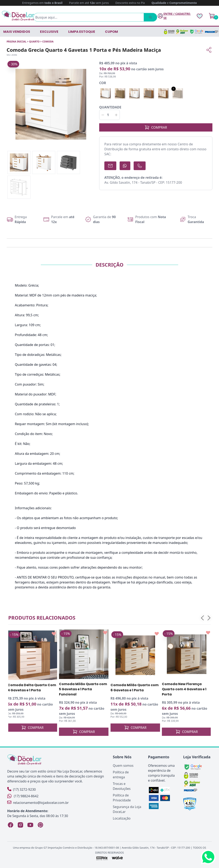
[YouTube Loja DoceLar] (30, 825)
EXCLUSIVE (49, 32)
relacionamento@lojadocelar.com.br (38, 803)
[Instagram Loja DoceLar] (20, 825)
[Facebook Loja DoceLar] (11, 825)
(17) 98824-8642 (23, 796)
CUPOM (111, 32)
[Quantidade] (109, 115)
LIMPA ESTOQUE (82, 32)
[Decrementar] (103, 115)
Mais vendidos (17, 32)
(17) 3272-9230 (21, 789)
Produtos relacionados (42, 618)
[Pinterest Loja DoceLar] (40, 825)
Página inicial (16, 42)
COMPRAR (156, 127)
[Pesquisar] (150, 17)
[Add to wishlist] (54, 634)
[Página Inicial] (18, 16)
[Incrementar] (116, 115)
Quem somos (123, 766)
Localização (122, 818)
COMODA (48, 42)
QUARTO (34, 42)
